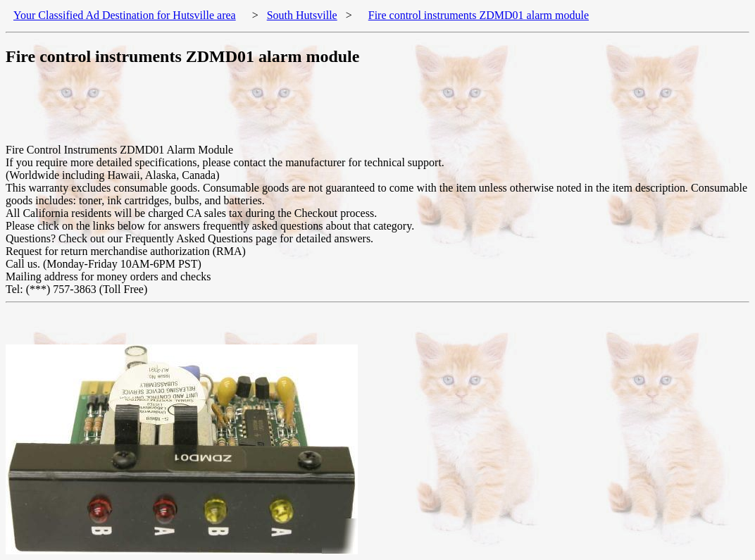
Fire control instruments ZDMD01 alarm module (479, 15)
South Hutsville (302, 15)
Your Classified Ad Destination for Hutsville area (125, 15)
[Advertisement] (262, 112)
